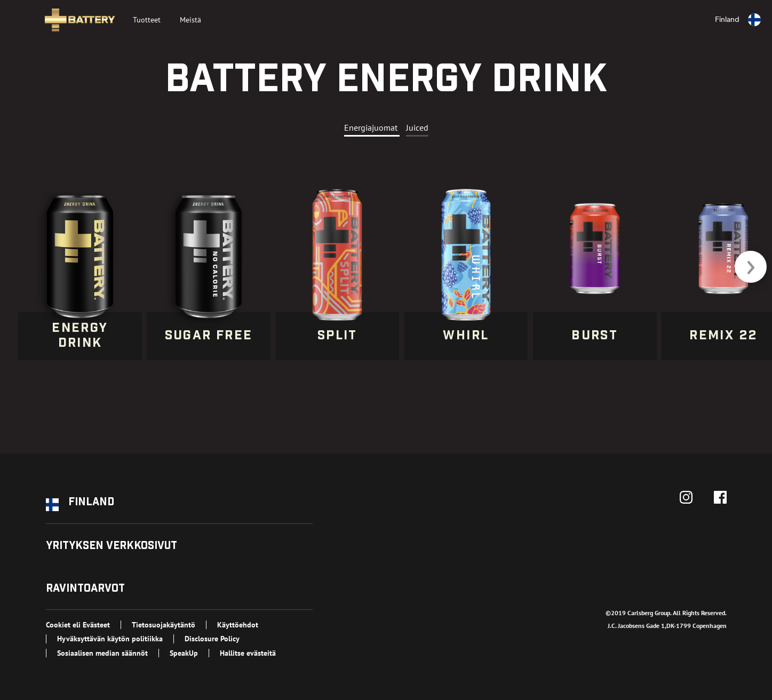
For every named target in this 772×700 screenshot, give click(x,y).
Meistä (190, 20)
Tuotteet (147, 20)
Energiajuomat (372, 128)
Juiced (417, 128)
